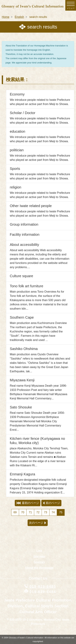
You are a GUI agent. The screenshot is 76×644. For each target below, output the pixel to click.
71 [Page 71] (30, 512)
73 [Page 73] (46, 512)
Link (39, 551)
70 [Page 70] (23, 512)
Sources (39, 562)
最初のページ (28, 503)
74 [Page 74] (53, 512)
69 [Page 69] (15, 512)
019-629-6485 (43, 586)
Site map (39, 556)
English (19, 17)
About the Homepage (39, 568)
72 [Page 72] (38, 512)
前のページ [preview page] (52, 503)
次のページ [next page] (37, 523)
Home (6, 17)
